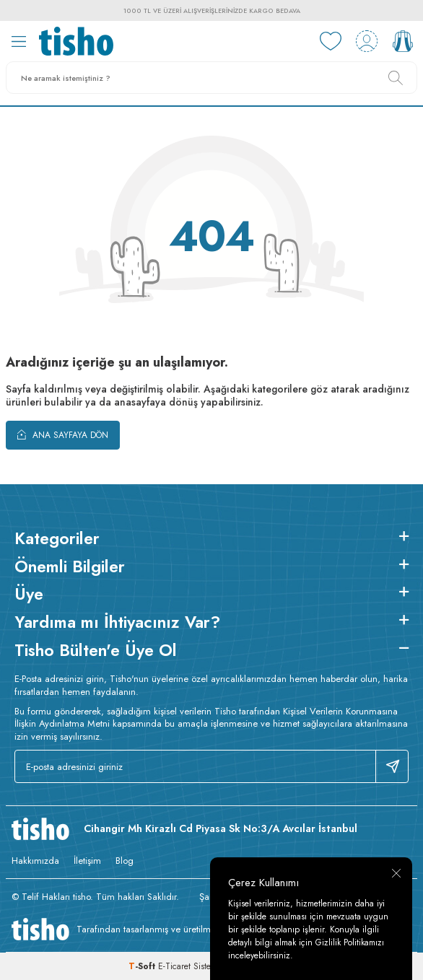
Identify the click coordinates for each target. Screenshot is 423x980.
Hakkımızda (35, 861)
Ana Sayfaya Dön (63, 434)
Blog (125, 861)
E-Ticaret (174, 966)
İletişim (87, 861)
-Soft (143, 966)
